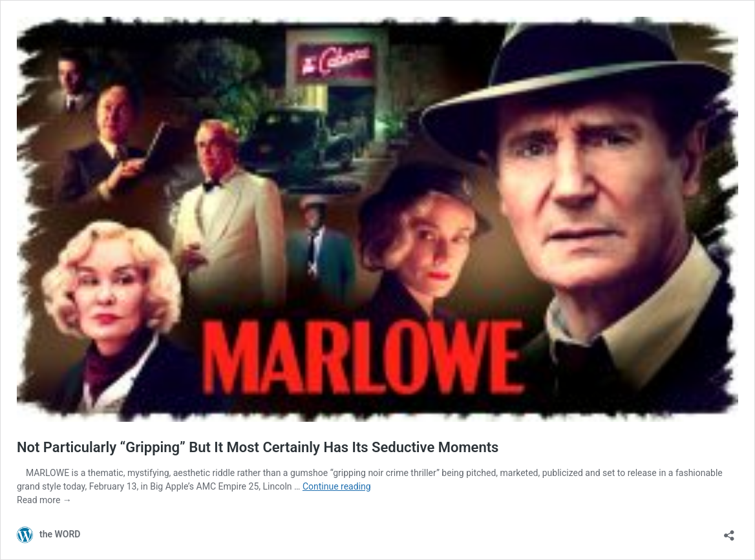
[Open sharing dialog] (729, 531)
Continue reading (337, 486)
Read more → (44, 500)
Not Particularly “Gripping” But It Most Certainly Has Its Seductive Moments (258, 447)
